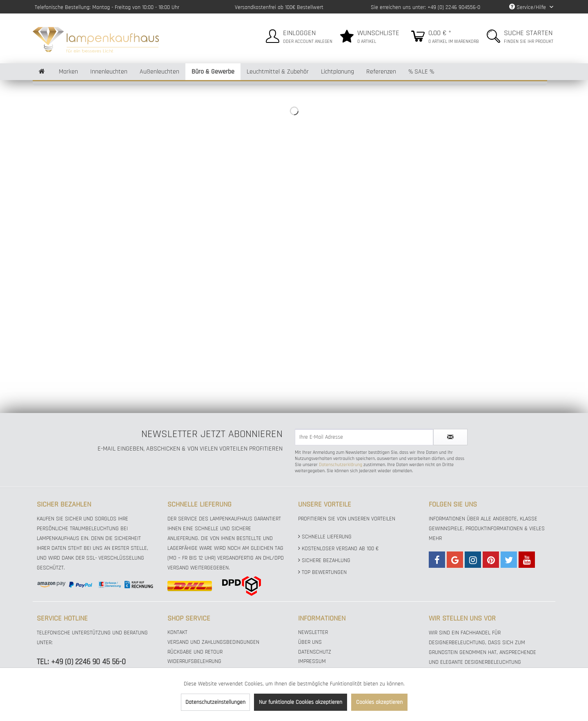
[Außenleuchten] (159, 72)
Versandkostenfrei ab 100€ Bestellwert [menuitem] (279, 7)
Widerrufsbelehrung (194, 661)
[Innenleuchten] (109, 72)
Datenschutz (315, 652)
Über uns (310, 642)
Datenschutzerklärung (341, 465)
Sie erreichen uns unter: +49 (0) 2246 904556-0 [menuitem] (425, 7)
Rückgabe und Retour (195, 652)
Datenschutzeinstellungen (215, 702)
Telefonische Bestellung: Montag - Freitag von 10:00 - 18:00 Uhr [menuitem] (107, 7)
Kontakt (177, 632)
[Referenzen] (381, 72)
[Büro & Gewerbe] (213, 72)
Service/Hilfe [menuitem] (528, 7)
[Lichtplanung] (337, 72)
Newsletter (313, 632)
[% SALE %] (421, 72)
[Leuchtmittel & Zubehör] (278, 72)
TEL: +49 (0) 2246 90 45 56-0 (81, 662)
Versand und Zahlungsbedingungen (213, 642)
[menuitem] (298, 35)
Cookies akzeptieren (379, 702)
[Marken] (68, 72)
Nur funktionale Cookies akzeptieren (301, 702)
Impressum (312, 661)
